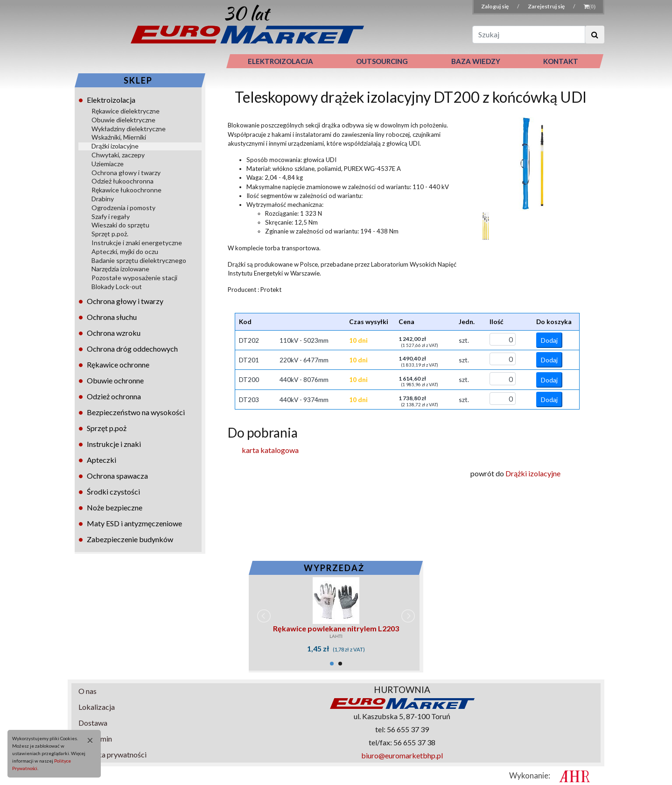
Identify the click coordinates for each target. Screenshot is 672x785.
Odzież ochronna (114, 396)
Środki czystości (113, 492)
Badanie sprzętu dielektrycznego (139, 260)
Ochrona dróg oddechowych (132, 349)
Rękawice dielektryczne (126, 111)
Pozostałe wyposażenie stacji (134, 278)
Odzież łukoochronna (122, 181)
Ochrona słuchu (112, 317)
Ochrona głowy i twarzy (126, 173)
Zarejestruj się (547, 6)
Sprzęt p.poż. (110, 234)
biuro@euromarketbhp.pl (402, 755)
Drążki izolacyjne (115, 146)
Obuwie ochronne (115, 380)
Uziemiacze (108, 164)
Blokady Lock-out (117, 286)
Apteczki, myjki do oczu (125, 251)
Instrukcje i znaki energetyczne (137, 243)
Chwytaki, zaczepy (118, 155)
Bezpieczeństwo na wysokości (136, 412)
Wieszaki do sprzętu (120, 225)
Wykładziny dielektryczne (129, 129)
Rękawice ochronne (118, 364)
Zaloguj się (495, 6)
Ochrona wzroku (114, 333)
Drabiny (103, 199)
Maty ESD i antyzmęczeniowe (134, 523)
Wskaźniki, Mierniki (119, 137)
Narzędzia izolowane (120, 269)
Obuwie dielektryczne (123, 120)
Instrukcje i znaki (114, 444)
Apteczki (101, 460)
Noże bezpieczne (115, 507)
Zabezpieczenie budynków (130, 539)
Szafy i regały (111, 216)
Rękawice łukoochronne (126, 190)
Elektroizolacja (111, 100)
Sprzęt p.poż (107, 428)
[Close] (87, 740)
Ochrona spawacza (117, 476)
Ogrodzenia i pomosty (123, 208)
